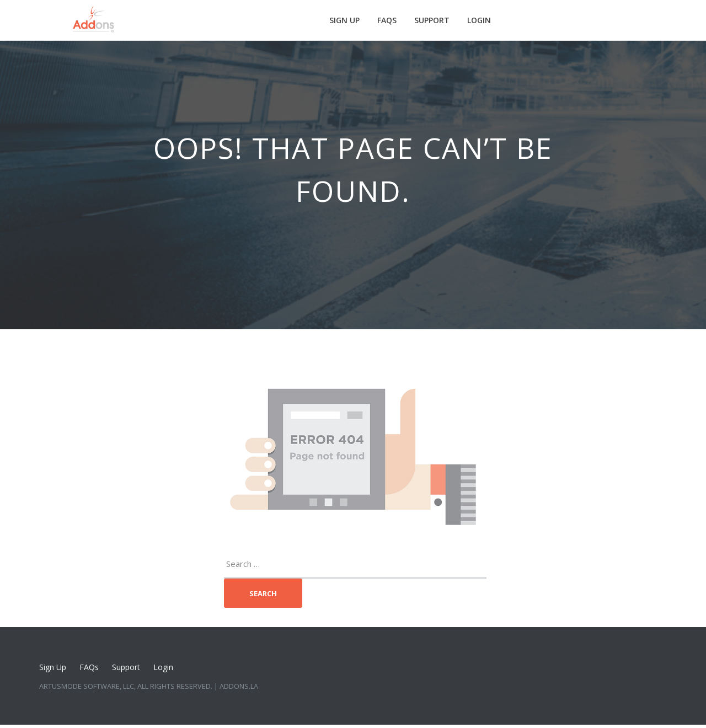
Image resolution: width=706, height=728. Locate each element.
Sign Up (344, 20)
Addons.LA (239, 686)
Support (432, 20)
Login (479, 20)
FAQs (387, 20)
